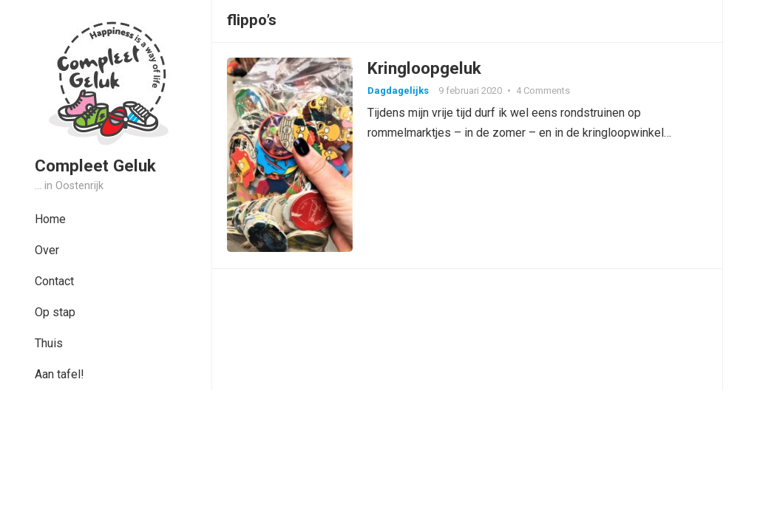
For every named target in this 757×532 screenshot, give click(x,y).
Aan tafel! (60, 374)
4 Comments (543, 91)
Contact (54, 281)
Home (50, 219)
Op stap (55, 312)
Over (47, 250)
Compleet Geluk (95, 166)
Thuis (49, 343)
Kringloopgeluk (424, 68)
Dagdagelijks (398, 91)
